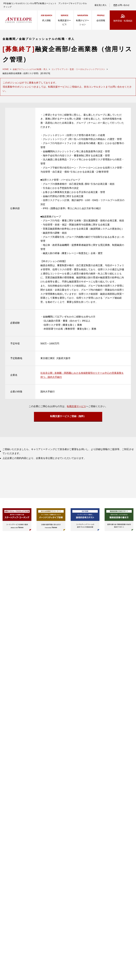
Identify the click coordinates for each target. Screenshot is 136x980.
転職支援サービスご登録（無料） (68, 417)
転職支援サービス (76, 406)
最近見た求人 (101, 5)
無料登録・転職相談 (123, 21)
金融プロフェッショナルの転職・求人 (30, 69)
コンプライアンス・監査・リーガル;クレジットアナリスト (78, 69)
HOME (6, 69)
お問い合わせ (124, 5)
